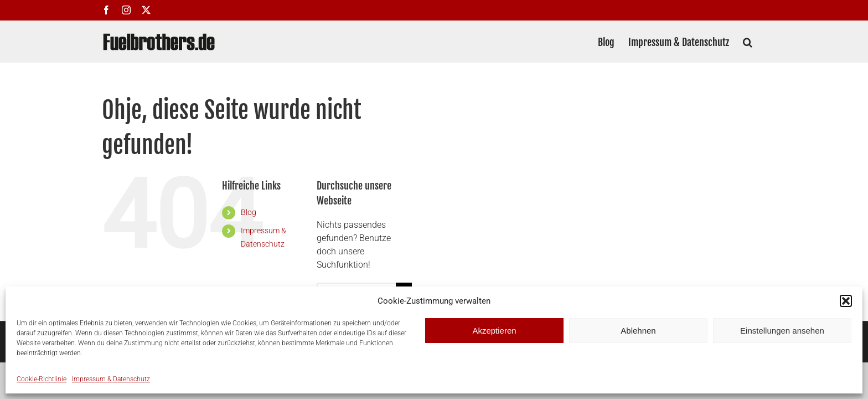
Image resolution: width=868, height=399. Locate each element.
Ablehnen (638, 331)
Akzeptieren (494, 331)
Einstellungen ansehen (782, 331)
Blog (249, 212)
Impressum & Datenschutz (111, 379)
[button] (846, 301)
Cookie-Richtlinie (42, 379)
